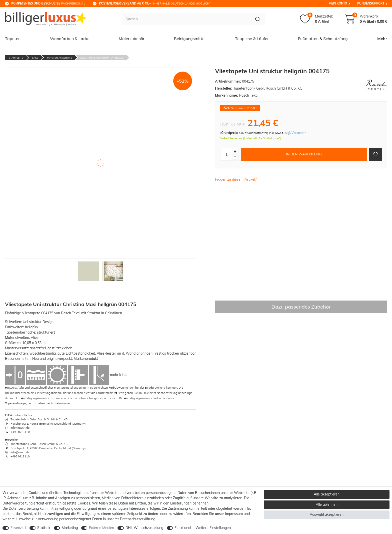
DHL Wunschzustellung (144, 528)
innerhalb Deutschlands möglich (155, 3)
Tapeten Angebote (59, 58)
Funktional (183, 528)
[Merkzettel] (316, 19)
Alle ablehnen (327, 504)
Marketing (70, 528)
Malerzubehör (132, 39)
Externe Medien (101, 528)
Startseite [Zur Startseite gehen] (16, 58)
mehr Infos (119, 374)
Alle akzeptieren (327, 494)
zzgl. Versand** (295, 133)
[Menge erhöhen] (235, 152)
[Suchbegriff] (186, 19)
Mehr (382, 39)
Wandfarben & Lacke (70, 39)
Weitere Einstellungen (213, 528)
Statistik (44, 528)
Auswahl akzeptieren (327, 514)
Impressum (234, 514)
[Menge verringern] (235, 157)
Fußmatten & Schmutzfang (323, 39)
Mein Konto (338, 3)
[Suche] (258, 19)
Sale (35, 58)
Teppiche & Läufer (252, 39)
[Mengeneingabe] (226, 154)
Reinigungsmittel (190, 39)
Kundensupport (371, 3)
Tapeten (13, 39)
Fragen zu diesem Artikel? (236, 179)
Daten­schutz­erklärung (138, 519)
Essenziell (18, 528)
